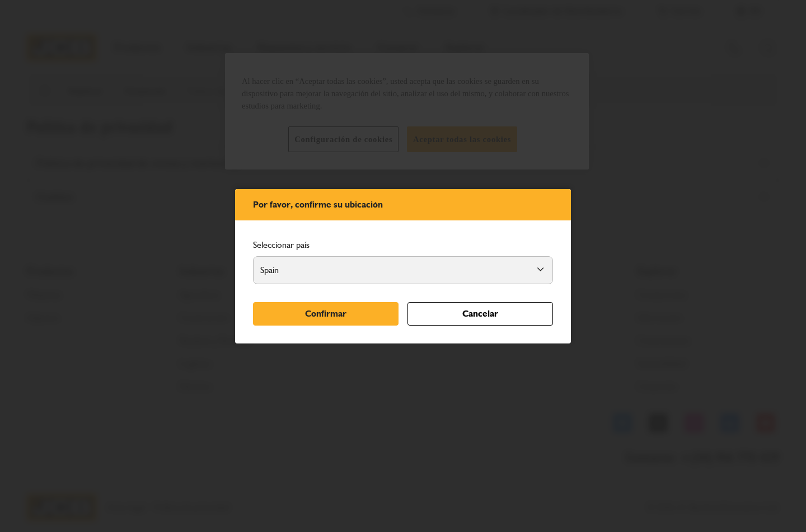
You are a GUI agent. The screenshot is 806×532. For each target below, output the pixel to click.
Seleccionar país (281, 245)
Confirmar (326, 314)
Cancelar (480, 314)
